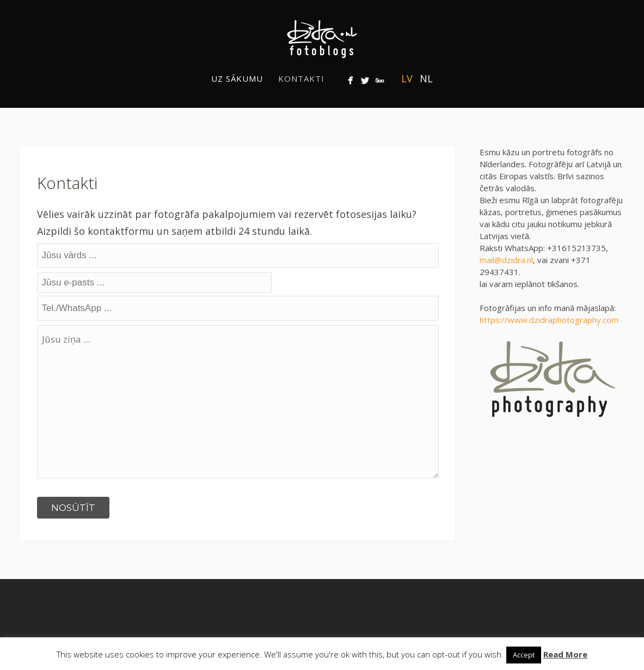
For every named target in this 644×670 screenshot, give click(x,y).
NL (426, 78)
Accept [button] (524, 655)
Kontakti (301, 78)
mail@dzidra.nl (506, 260)
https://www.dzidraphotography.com (549, 320)
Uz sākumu (237, 78)
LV (407, 78)
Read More (565, 654)
